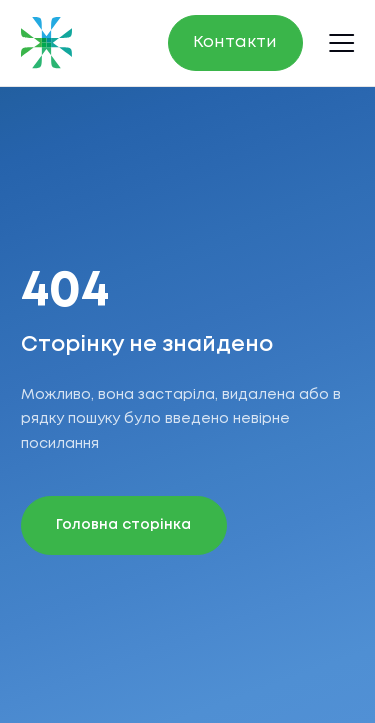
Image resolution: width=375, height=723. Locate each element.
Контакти (235, 42)
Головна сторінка (123, 525)
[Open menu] (342, 42)
